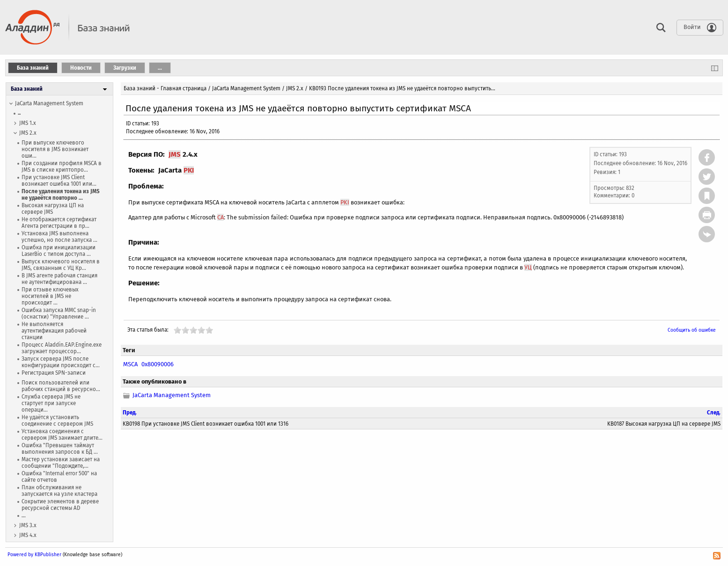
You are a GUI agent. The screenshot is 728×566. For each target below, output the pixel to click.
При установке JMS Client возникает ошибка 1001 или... (59, 181)
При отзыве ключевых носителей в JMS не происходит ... (50, 296)
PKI (189, 170)
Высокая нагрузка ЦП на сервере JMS (53, 209)
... (19, 113)
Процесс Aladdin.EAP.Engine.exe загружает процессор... (62, 348)
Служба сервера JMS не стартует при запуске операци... (51, 403)
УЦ (528, 267)
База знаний (27, 89)
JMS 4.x (28, 535)
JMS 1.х (28, 123)
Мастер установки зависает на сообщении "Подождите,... (61, 463)
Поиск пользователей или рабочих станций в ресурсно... (61, 386)
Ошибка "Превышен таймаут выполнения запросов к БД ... (60, 449)
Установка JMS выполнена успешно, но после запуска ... (59, 237)
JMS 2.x (28, 133)
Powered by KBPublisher (34, 555)
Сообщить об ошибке (692, 330)
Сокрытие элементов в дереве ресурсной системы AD (60, 505)
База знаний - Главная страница (165, 88)
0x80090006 (158, 364)
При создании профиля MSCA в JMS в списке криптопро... (62, 167)
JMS (175, 154)
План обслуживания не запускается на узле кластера (59, 491)
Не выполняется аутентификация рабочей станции (54, 331)
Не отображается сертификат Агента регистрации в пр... (59, 223)
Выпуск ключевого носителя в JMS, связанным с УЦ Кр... (61, 265)
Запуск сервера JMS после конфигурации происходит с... (61, 362)
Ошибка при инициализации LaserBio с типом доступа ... (59, 251)
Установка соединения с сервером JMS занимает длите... (62, 435)
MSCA (130, 364)
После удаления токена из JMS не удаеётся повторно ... (61, 195)
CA (221, 217)
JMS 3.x (28, 525)
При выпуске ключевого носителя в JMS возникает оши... (55, 149)
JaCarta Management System (49, 103)
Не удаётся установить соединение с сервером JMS (57, 421)
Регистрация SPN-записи (54, 373)
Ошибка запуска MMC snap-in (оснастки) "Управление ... (59, 313)
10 (209, 330)
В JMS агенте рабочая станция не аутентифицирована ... (59, 279)
